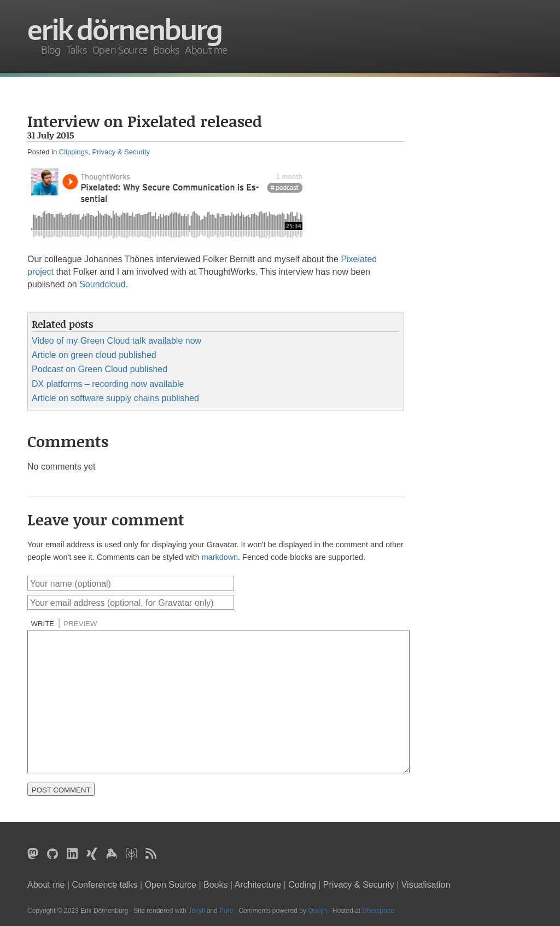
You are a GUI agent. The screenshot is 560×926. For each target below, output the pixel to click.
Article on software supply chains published (115, 398)
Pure (226, 911)
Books (166, 50)
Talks (77, 50)
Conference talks (105, 885)
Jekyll (196, 911)
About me (206, 50)
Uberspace (378, 911)
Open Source (120, 50)
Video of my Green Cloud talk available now (116, 341)
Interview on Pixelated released (145, 121)
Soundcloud (103, 284)
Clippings (74, 152)
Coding (302, 885)
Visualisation (426, 885)
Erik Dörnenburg (125, 30)
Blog (51, 50)
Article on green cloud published (94, 355)
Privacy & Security (121, 152)
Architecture (258, 885)
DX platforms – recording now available (108, 384)
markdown (220, 557)
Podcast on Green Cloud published (100, 369)
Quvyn (317, 911)
